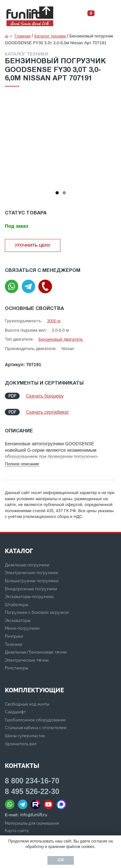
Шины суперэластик (25, 736)
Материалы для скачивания (32, 823)
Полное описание (22, 464)
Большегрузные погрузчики (32, 581)
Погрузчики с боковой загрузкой (37, 612)
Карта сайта (17, 831)
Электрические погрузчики (32, 573)
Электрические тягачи (27, 660)
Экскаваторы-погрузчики (29, 597)
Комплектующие (34, 690)
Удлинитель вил (21, 744)
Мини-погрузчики (22, 628)
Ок (61, 860)
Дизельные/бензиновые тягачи (36, 652)
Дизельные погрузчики (27, 565)
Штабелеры (16, 605)
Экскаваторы (18, 620)
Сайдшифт (15, 712)
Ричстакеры (16, 668)
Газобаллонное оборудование (35, 720)
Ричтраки (14, 636)
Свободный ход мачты (27, 704)
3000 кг (54, 321)
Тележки (14, 644)
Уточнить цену (33, 245)
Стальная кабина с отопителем (36, 728)
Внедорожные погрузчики (31, 589)
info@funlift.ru (34, 815)
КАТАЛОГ (19, 551)
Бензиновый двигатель (61, 339)
